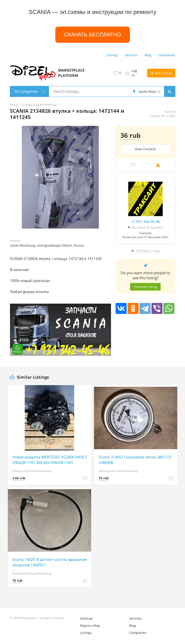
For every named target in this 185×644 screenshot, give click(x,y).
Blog (148, 55)
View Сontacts (145, 149)
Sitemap (86, 618)
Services (131, 55)
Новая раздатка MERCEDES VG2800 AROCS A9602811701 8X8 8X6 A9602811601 (50, 460)
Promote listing (145, 287)
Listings (112, 55)
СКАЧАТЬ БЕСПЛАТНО (92, 35)
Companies (167, 55)
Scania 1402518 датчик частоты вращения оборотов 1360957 (50, 562)
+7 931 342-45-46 (145, 222)
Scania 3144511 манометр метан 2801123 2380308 (135, 460)
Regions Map (90, 626)
